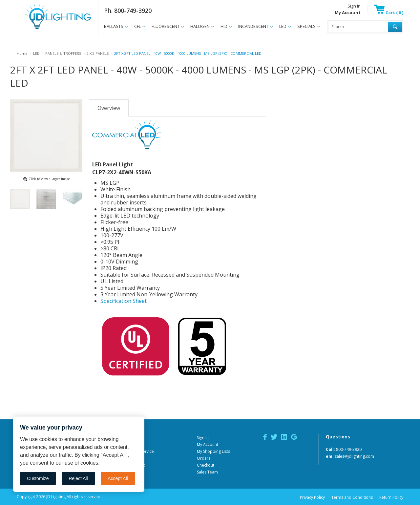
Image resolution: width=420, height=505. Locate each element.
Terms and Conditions (352, 497)
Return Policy (391, 497)
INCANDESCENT (253, 26)
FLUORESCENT (166, 26)
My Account (208, 444)
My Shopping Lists (213, 451)
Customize (38, 478)
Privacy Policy (312, 497)
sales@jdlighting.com (354, 456)
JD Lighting (49, 29)
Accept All (118, 478)
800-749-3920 (349, 449)
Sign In (354, 6)
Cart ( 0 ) (388, 12)
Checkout (206, 465)
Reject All (78, 478)
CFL (137, 26)
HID (224, 26)
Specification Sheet (124, 301)
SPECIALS (306, 26)
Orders (204, 458)
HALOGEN (200, 26)
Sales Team (207, 472)
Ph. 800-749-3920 (128, 11)
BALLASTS (114, 26)
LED (283, 26)
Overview (109, 108)
